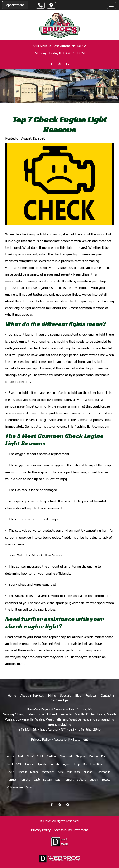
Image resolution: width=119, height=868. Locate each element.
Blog (78, 696)
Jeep (77, 764)
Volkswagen (15, 787)
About (24, 696)
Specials (66, 696)
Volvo (30, 787)
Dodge (94, 756)
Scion (59, 780)
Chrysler (81, 756)
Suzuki (94, 780)
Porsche (25, 780)
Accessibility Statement (71, 739)
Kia (85, 764)
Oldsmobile (103, 772)
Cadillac (52, 756)
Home (12, 696)
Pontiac (12, 780)
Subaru (82, 780)
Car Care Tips (59, 700)
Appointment (15, 5)
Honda (29, 764)
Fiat (104, 756)
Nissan (88, 772)
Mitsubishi (74, 772)
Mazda (34, 772)
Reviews (91, 696)
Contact (106, 696)
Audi (20, 756)
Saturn (48, 780)
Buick (40, 756)
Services (38, 696)
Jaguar (66, 764)
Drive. (47, 821)
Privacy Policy (41, 739)
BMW (30, 756)
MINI (61, 772)
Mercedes (48, 772)
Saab (37, 780)
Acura (11, 756)
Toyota (106, 780)
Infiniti (55, 764)
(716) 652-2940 (89, 729)
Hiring (52, 696)
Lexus (11, 772)
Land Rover (97, 764)
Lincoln (22, 772)
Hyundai (42, 764)
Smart (70, 780)
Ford (10, 764)
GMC (19, 764)
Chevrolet (66, 756)
